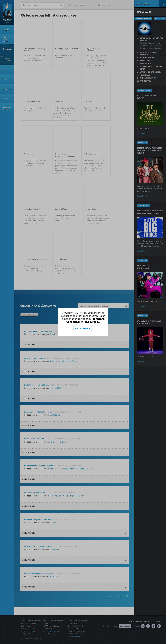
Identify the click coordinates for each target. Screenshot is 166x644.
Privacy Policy (91, 322)
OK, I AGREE (83, 328)
